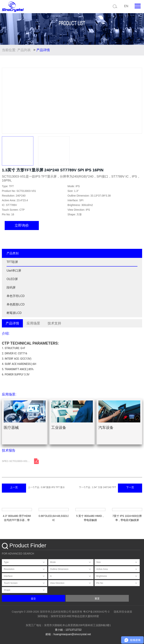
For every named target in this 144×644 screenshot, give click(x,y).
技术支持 (54, 323)
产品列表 (24, 50)
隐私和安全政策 (123, 612)
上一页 (14, 487)
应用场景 (33, 323)
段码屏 (11, 287)
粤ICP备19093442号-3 (96, 612)
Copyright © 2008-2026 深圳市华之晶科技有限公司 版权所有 (47, 612)
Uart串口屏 (14, 271)
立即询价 (22, 225)
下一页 (130, 487)
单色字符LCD (16, 296)
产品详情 (12, 323)
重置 (97, 599)
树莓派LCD (14, 313)
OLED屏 (12, 279)
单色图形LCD (16, 304)
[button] (138, 101)
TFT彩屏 (12, 262)
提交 (33, 599)
